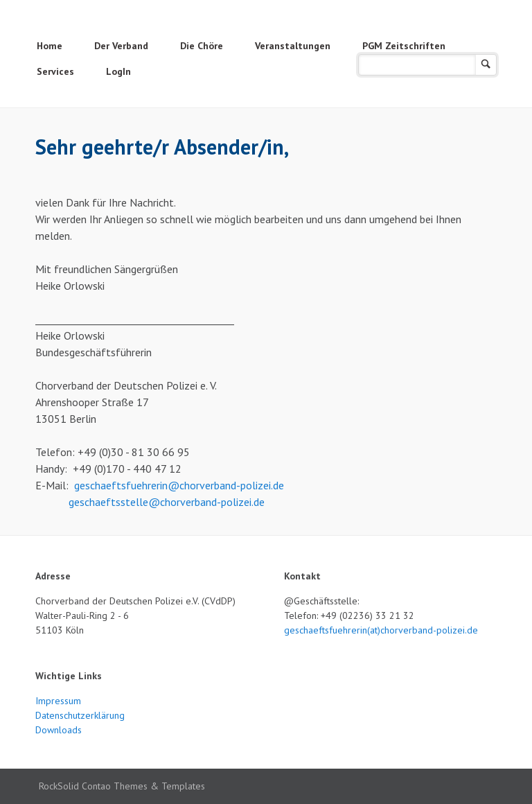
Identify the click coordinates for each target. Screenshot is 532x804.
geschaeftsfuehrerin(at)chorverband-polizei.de (381, 630)
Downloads (59, 730)
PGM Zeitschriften (404, 46)
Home (50, 46)
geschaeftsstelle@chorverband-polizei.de (167, 502)
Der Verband (121, 46)
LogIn (118, 71)
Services (55, 71)
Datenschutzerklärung (80, 715)
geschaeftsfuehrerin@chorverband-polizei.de (179, 485)
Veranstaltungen (293, 46)
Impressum (58, 701)
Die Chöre (202, 46)
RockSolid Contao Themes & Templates (122, 786)
